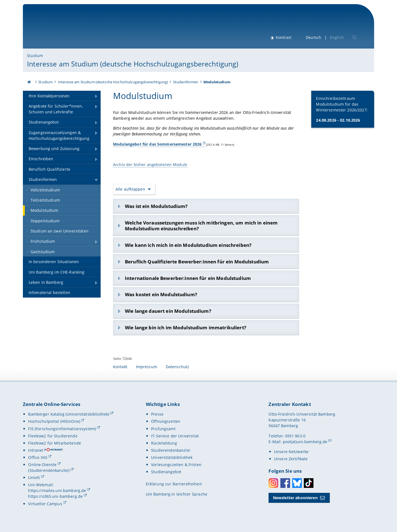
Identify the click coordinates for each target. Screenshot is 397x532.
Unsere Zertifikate (291, 459)
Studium (35, 56)
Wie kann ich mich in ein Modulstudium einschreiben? (188, 245)
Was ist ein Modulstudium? (156, 206)
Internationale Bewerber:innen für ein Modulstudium (188, 278)
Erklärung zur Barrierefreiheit (174, 484)
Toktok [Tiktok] (309, 483)
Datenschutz (178, 367)
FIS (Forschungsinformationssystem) (62, 429)
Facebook (285, 483)
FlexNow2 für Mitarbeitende (55, 443)
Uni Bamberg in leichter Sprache (177, 494)
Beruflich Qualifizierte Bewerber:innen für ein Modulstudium (197, 262)
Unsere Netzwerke (291, 452)
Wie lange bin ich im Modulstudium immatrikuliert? (186, 328)
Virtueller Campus (45, 504)
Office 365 (38, 457)
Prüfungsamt (163, 429)
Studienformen (186, 82)
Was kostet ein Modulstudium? (161, 294)
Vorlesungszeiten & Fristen (176, 465)
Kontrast (283, 37)
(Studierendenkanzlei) (49, 470)
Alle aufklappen (130, 189)
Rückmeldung (164, 443)
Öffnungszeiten (166, 421)
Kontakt (120, 367)
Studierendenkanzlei (171, 450)
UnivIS (34, 478)
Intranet (36, 450)
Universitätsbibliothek (172, 457)
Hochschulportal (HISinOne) (54, 421)
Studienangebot (166, 472)
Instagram (273, 483)
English (337, 37)
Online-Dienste (42, 465)
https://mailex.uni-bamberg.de (57, 490)
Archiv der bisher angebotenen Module (150, 165)
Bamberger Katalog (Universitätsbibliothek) (69, 414)
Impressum (147, 367)
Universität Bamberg (73, 29)
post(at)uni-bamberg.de (305, 442)
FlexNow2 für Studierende (53, 436)
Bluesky (297, 483)
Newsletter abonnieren (295, 498)
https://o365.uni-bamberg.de (55, 496)
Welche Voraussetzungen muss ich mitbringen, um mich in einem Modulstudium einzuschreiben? (201, 226)
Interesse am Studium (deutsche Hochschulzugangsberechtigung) (133, 64)
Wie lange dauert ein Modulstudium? (168, 311)
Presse (157, 414)
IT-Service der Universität (175, 436)
